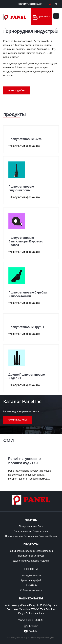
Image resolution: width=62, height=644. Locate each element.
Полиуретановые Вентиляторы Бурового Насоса (31, 536)
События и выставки (31, 590)
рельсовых (42, 18)
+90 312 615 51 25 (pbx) (31, 620)
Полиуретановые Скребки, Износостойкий (31, 551)
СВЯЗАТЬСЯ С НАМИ (30, 4)
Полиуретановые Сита (31, 526)
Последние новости (31, 575)
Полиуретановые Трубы (31, 556)
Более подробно (16, 90)
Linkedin (31, 626)
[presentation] (6, 28)
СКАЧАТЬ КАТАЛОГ (18, 420)
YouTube (31, 631)
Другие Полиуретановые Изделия (31, 561)
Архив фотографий (31, 580)
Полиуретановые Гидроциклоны (31, 531)
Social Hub (31, 585)
